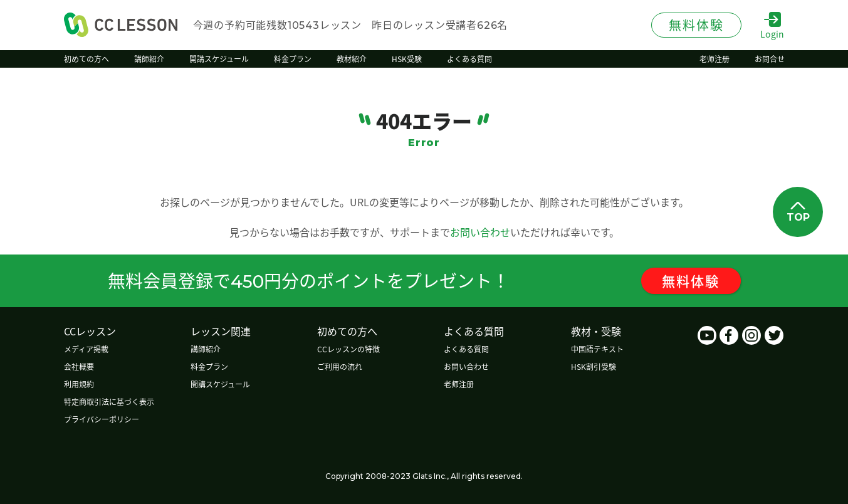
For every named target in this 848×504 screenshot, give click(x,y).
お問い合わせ (480, 232)
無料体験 (695, 281)
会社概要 (79, 366)
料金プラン (210, 366)
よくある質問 (469, 349)
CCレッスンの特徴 (350, 349)
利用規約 (79, 384)
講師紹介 (206, 349)
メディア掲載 (86, 349)
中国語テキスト (600, 349)
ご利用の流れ (342, 366)
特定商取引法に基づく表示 (109, 402)
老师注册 (461, 384)
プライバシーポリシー (102, 419)
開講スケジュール (221, 384)
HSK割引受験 (597, 366)
